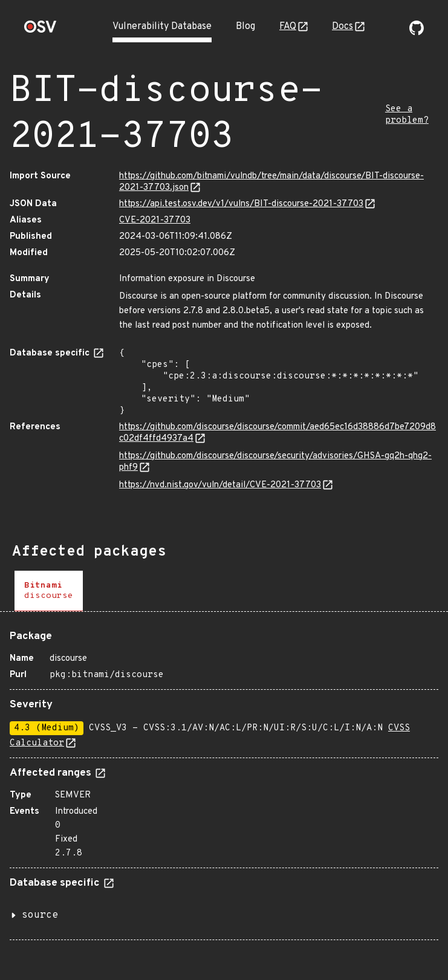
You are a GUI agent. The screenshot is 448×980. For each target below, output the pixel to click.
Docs (342, 27)
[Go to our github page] (417, 33)
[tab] (49, 591)
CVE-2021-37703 (155, 220)
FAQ (288, 27)
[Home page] (41, 31)
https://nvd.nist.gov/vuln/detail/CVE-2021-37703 (220, 485)
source (40, 915)
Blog (245, 27)
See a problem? (407, 115)
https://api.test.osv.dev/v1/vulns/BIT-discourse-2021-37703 (241, 204)
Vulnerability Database (162, 27)
